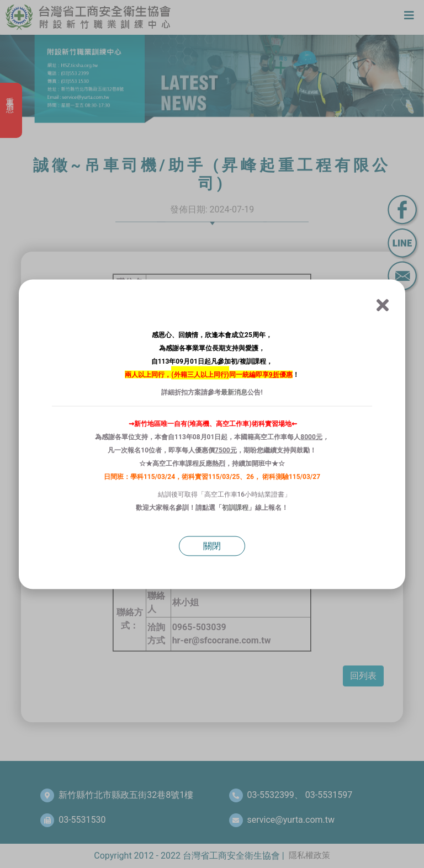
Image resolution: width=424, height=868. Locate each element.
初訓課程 (235, 507)
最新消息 (234, 392)
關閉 (212, 545)
